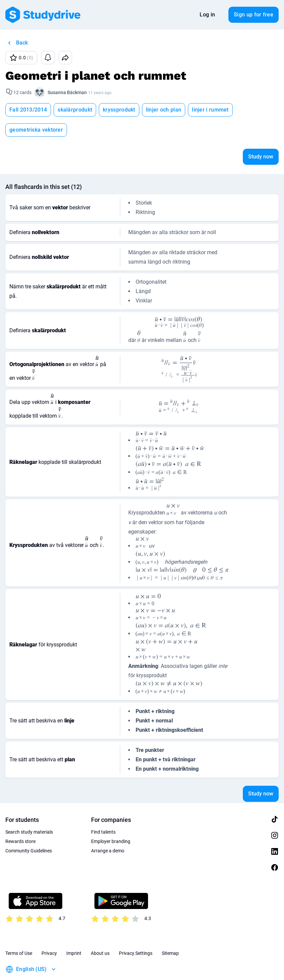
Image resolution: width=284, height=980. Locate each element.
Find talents (103, 812)
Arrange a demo (108, 831)
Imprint (74, 933)
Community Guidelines (29, 831)
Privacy (49, 933)
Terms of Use (19, 933)
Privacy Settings (136, 933)
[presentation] (179, 302)
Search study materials (29, 812)
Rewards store (20, 821)
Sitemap (170, 933)
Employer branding (111, 821)
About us (100, 933)
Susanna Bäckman (67, 92)
